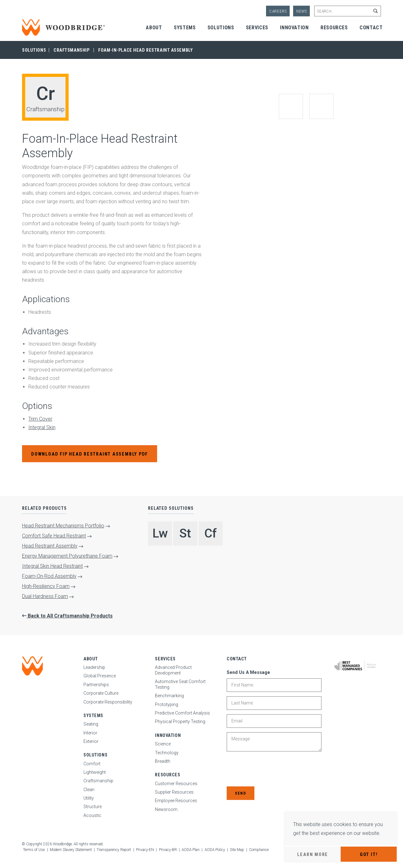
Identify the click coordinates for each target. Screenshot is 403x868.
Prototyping (167, 704)
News (302, 11)
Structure (93, 807)
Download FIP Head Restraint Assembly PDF (90, 454)
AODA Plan (191, 850)
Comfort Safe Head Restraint (54, 536)
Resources (334, 28)
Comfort (92, 764)
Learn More (313, 854)
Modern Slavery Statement (71, 850)
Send (240, 793)
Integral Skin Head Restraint (52, 566)
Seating (91, 724)
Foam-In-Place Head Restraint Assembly (145, 50)
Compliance (259, 850)
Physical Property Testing (180, 721)
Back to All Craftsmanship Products (70, 616)
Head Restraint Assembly (50, 546)
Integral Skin (42, 427)
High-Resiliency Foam (46, 586)
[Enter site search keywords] (348, 11)
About (154, 28)
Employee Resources (176, 801)
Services (257, 28)
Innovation (294, 28)
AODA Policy (215, 850)
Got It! (369, 854)
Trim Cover (40, 419)
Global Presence (100, 676)
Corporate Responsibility (108, 702)
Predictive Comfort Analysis (182, 713)
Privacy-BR (168, 850)
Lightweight (95, 772)
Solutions (221, 28)
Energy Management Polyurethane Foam (67, 556)
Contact (371, 28)
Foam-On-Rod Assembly (49, 576)
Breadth (163, 761)
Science (163, 744)
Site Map (237, 850)
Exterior (91, 741)
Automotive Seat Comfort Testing (180, 684)
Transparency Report (114, 850)
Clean (89, 790)
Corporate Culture (101, 693)
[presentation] (275, 769)
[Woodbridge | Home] (32, 666)
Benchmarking (169, 696)
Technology (167, 753)
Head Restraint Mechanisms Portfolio (63, 526)
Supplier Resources (174, 792)
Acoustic (92, 815)
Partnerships (96, 685)
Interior (90, 733)
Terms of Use (34, 850)
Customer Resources (176, 784)
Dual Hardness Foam (45, 596)
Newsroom (166, 809)
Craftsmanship (71, 50)
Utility (89, 798)
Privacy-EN (145, 850)
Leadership (94, 667)
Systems (185, 28)
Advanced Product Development (173, 670)
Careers (278, 11)
